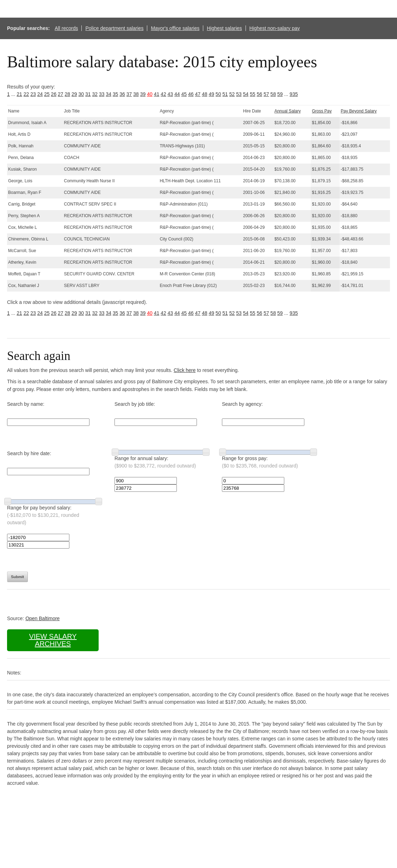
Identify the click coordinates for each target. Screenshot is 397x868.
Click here (185, 370)
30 (81, 94)
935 (294, 94)
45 (184, 94)
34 (108, 94)
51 (225, 94)
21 (19, 94)
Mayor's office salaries (175, 28)
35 (116, 94)
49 (211, 94)
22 (26, 94)
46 (191, 94)
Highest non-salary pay (275, 28)
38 (136, 94)
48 (205, 94)
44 (177, 94)
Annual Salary (288, 111)
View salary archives (53, 640)
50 (218, 94)
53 (239, 94)
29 (74, 94)
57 (266, 94)
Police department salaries (114, 28)
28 (68, 94)
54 (246, 94)
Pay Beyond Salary (359, 111)
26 (54, 94)
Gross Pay (322, 111)
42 (163, 94)
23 (33, 94)
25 (47, 94)
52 (232, 94)
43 (170, 94)
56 (260, 94)
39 (143, 94)
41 (157, 94)
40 (150, 94)
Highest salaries (224, 28)
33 (102, 94)
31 (88, 94)
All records (66, 28)
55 (253, 94)
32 (95, 94)
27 (61, 94)
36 (122, 94)
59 (280, 94)
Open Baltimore (42, 618)
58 (273, 94)
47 (198, 94)
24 (40, 94)
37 (129, 94)
